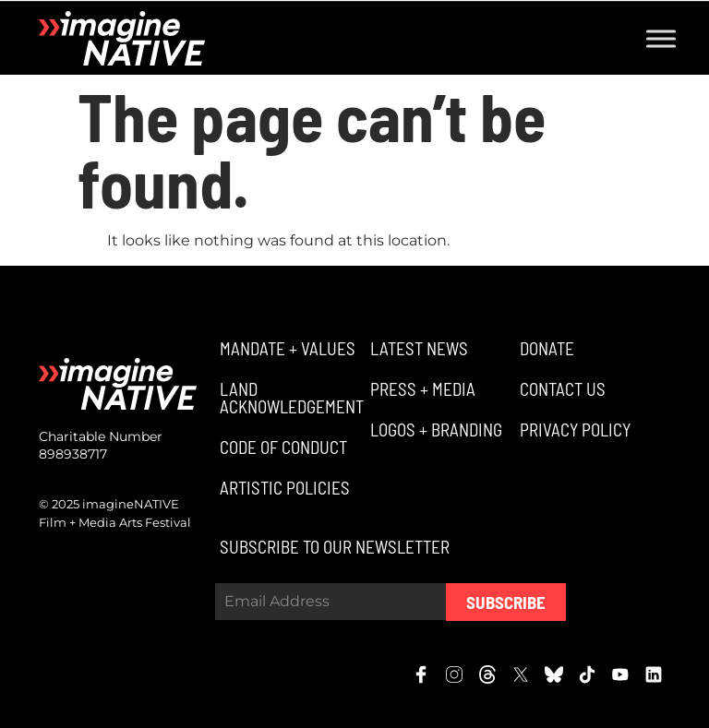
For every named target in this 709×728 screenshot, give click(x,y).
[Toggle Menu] (661, 38)
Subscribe (506, 602)
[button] (285, 348)
